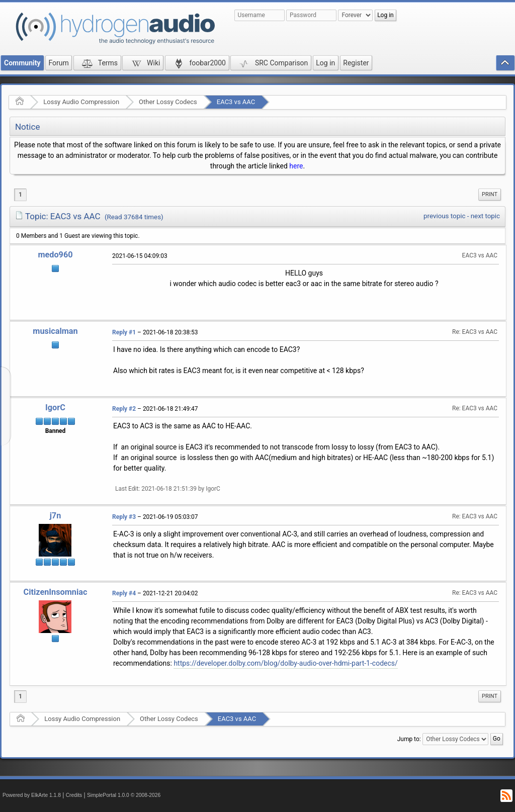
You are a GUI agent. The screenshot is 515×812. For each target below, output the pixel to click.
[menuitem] (490, 195)
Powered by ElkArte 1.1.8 (32, 795)
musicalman (55, 331)
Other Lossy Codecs (168, 102)
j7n (56, 516)
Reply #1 (124, 332)
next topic (485, 216)
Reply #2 (124, 409)
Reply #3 (124, 517)
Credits (74, 795)
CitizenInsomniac (56, 592)
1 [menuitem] (20, 195)
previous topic (444, 216)
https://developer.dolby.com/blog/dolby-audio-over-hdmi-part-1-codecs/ (285, 663)
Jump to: (409, 739)
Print (490, 194)
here (296, 166)
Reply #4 (124, 593)
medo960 (55, 255)
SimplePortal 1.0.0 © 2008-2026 (124, 795)
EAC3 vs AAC (236, 102)
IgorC (55, 408)
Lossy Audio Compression (81, 102)
